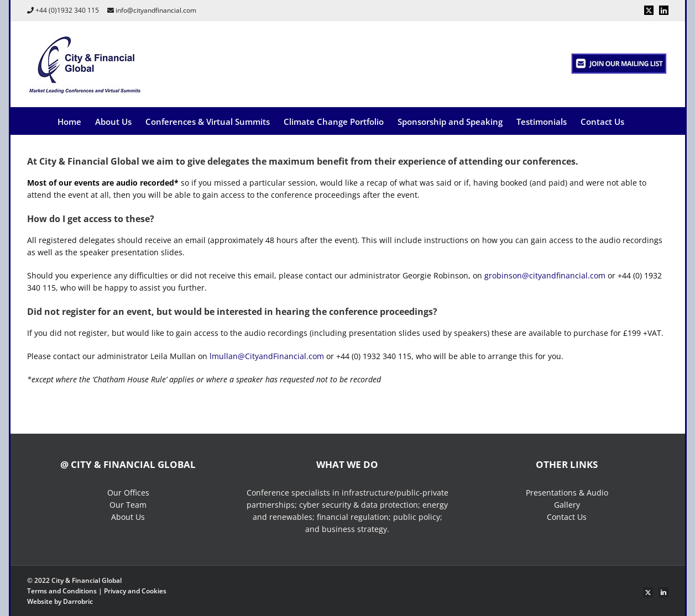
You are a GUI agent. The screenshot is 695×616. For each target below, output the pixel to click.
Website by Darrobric (60, 601)
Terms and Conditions (62, 591)
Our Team (128, 505)
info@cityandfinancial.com (156, 10)
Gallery (567, 505)
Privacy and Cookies (135, 591)
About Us (128, 517)
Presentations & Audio (567, 493)
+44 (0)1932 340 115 (67, 10)
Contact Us (567, 517)
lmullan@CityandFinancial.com (267, 356)
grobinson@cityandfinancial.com (545, 275)
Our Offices (128, 493)
